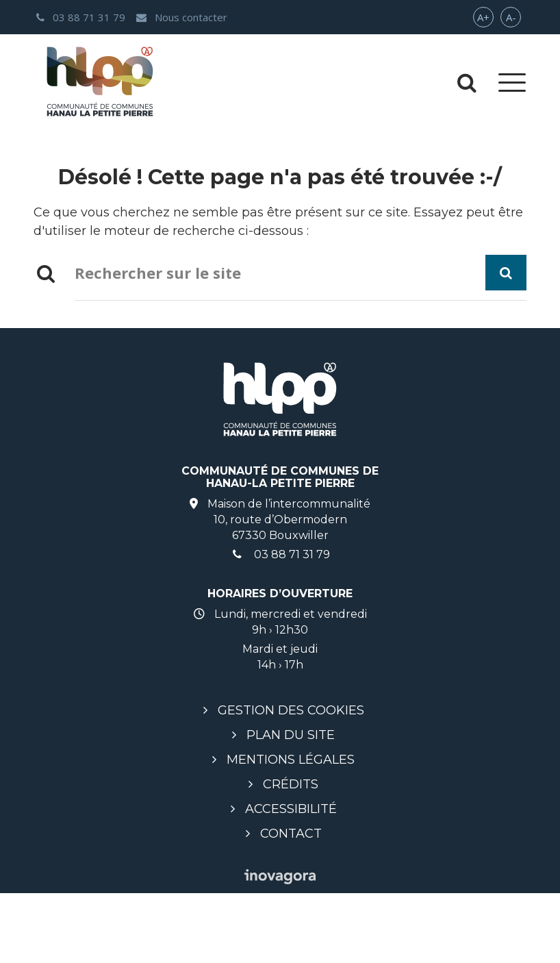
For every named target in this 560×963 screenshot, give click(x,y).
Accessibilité (291, 809)
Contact (291, 834)
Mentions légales (291, 760)
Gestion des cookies (291, 710)
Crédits (291, 784)
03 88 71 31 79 (280, 554)
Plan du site (291, 735)
